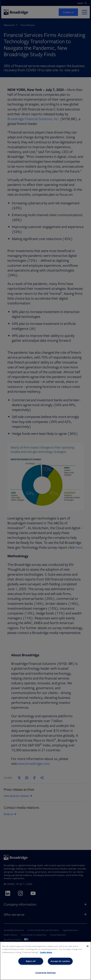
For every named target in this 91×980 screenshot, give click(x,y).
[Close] (88, 946)
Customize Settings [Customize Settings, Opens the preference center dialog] (46, 973)
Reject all (31, 961)
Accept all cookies (60, 961)
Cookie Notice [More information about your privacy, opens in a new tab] (46, 952)
